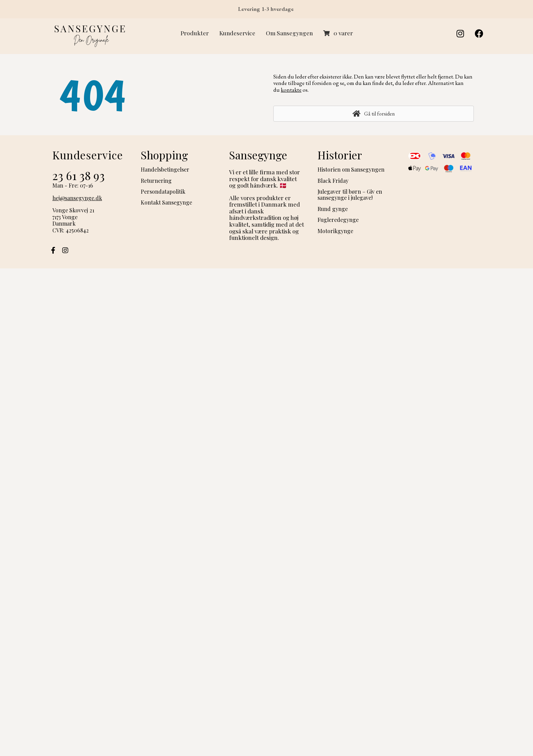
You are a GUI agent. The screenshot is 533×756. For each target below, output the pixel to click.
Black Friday (333, 181)
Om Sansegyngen (289, 33)
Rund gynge (333, 209)
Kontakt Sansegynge (166, 202)
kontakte (291, 90)
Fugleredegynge (338, 220)
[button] (460, 34)
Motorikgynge (335, 231)
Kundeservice (237, 33)
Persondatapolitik (163, 191)
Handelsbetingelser (165, 169)
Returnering (156, 181)
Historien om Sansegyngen (351, 169)
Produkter (195, 33)
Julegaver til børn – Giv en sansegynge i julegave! (350, 195)
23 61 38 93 (79, 175)
